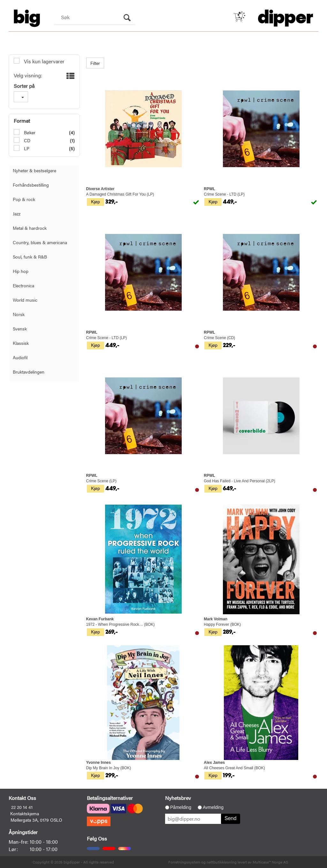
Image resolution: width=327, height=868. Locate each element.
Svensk (20, 329)
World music (25, 300)
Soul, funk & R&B (30, 257)
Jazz (17, 213)
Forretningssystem (184, 862)
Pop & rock (24, 199)
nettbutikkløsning (222, 862)
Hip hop (21, 271)
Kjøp (95, 201)
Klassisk (21, 343)
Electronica (23, 285)
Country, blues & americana (40, 242)
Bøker (29, 132)
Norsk (19, 314)
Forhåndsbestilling (31, 185)
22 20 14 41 (22, 807)
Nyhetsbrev (178, 798)
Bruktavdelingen (29, 372)
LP (26, 148)
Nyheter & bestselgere (34, 170)
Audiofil (20, 357)
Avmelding (213, 807)
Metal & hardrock (30, 228)
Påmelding (181, 807)
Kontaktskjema (25, 813)
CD (27, 140)
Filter (95, 63)
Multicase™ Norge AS (270, 862)
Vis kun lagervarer (44, 61)
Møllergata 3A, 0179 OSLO (36, 820)
